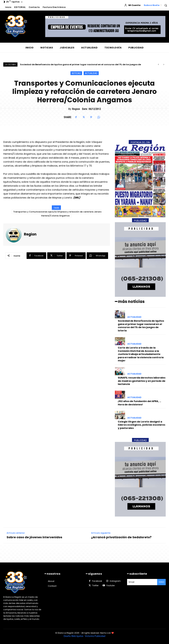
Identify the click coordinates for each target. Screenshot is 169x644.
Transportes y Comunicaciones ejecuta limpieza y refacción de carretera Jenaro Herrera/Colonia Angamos (57, 214)
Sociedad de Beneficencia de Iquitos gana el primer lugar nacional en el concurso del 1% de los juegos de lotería (141, 326)
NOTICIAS (76, 73)
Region (76, 109)
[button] (166, 5)
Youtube (110, 585)
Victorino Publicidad (95, 636)
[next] (164, 64)
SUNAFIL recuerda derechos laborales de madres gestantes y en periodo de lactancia (142, 381)
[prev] (158, 64)
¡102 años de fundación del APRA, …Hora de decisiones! (139, 403)
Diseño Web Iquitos (74, 636)
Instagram (115, 581)
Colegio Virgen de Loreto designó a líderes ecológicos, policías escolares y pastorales (142, 425)
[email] (142, 582)
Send (161, 582)
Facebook (97, 581)
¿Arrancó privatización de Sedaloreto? (121, 537)
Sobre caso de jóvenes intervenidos (34, 537)
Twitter (95, 585)
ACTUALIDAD (91, 73)
